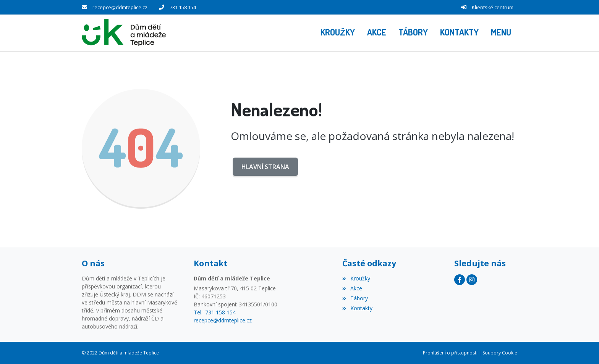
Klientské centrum (493, 7)
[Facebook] (460, 280)
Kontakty (357, 308)
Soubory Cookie (500, 353)
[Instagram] (472, 280)
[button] (501, 33)
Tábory (355, 298)
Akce (352, 288)
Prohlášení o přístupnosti (450, 353)
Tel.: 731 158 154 (215, 312)
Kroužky (356, 278)
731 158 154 (183, 7)
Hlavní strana (265, 167)
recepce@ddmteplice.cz (120, 7)
